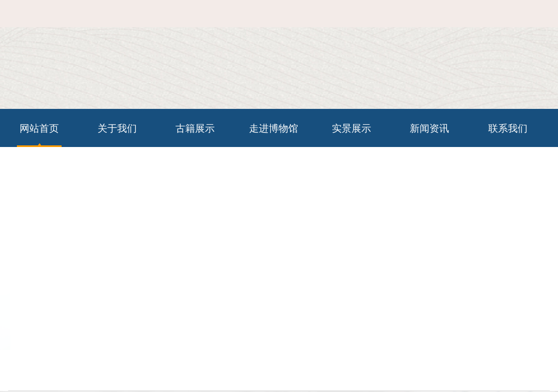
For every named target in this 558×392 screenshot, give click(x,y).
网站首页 (459, 22)
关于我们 (117, 128)
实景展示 (351, 128)
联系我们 (499, 22)
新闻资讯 (429, 128)
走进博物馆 (274, 128)
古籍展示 (195, 128)
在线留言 (538, 22)
